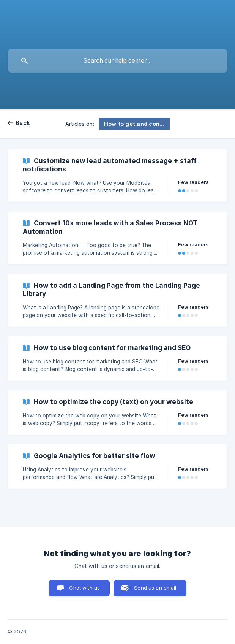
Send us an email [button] (155, 588)
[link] (117, 176)
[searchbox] (117, 61)
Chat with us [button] (84, 588)
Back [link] (23, 123)
